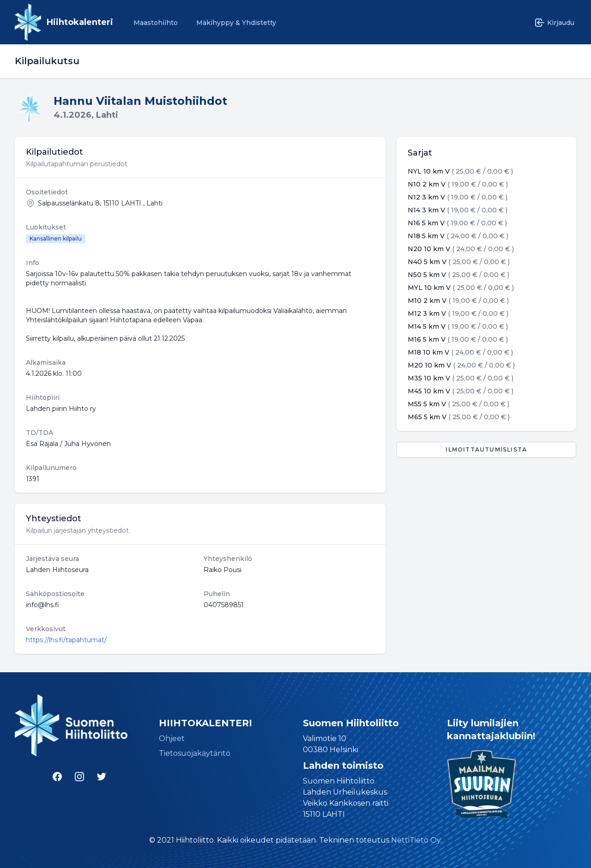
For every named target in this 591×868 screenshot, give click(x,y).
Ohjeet (172, 738)
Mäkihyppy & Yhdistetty (236, 23)
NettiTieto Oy (416, 840)
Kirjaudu (554, 23)
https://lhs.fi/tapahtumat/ (66, 640)
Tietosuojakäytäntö (195, 753)
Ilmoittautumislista (486, 449)
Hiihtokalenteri (80, 22)
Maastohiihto (156, 23)
